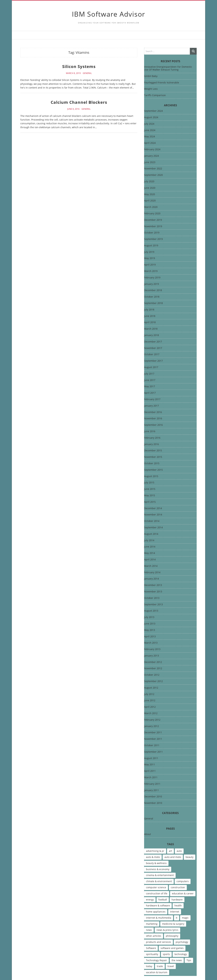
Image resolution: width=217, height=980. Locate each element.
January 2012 (151, 726)
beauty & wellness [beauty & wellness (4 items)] (156, 863)
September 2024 (153, 111)
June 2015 (150, 489)
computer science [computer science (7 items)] (156, 887)
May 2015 (150, 496)
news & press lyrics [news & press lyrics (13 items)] (167, 930)
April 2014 (150, 560)
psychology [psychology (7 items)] (182, 942)
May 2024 (150, 137)
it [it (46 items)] (177, 918)
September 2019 (153, 239)
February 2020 (152, 214)
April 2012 (150, 707)
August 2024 (151, 117)
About (147, 834)
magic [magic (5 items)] (185, 918)
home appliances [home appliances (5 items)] (156, 912)
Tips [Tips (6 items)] (189, 960)
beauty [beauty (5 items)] (190, 857)
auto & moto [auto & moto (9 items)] (153, 857)
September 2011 (153, 752)
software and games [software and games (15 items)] (172, 948)
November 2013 (153, 592)
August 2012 (151, 688)
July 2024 (149, 124)
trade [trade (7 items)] (160, 966)
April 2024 (150, 143)
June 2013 (150, 624)
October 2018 (152, 297)
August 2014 (151, 534)
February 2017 (152, 399)
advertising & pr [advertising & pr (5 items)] (155, 851)
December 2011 (153, 733)
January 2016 (151, 444)
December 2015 (153, 451)
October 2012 (152, 675)
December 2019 (153, 220)
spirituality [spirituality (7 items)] (152, 954)
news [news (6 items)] (149, 930)
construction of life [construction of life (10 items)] (157, 893)
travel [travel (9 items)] (171, 966)
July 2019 (149, 252)
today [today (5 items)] (149, 966)
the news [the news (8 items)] (177, 960)
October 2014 (152, 521)
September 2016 (153, 425)
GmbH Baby (151, 76)
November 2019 (153, 226)
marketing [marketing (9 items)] (152, 924)
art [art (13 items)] (170, 851)
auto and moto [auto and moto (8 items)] (173, 857)
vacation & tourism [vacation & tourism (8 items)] (157, 972)
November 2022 (153, 169)
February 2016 (152, 438)
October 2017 (152, 354)
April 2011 (150, 771)
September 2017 (153, 361)
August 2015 (151, 476)
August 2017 (151, 367)
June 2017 (150, 380)
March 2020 (151, 207)
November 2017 (153, 348)
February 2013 (152, 649)
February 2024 (152, 149)
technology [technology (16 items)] (181, 954)
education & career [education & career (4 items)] (183, 893)
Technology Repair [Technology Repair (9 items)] (156, 960)
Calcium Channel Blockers (79, 102)
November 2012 (153, 668)
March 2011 (151, 777)
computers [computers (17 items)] (183, 881)
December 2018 (153, 290)
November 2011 (153, 739)
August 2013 (151, 611)
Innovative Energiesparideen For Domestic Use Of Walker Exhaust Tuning (168, 68)
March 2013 (151, 643)
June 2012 (150, 700)
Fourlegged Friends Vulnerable (162, 82)
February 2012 (152, 720)
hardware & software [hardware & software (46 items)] (158, 905)
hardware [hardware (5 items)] (177, 900)
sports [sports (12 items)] (166, 954)
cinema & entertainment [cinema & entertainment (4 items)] (160, 875)
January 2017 (151, 406)
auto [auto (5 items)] (179, 851)
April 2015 (150, 502)
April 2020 (150, 201)
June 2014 (150, 547)
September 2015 (153, 470)
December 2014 (153, 508)
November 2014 (153, 515)
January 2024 (151, 156)
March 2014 (151, 566)
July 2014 (149, 540)
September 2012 (153, 681)
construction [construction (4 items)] (178, 887)
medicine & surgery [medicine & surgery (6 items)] (173, 924)
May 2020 (150, 194)
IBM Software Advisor (108, 14)
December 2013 (153, 585)
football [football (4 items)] (163, 900)
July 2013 (149, 617)
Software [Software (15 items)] (151, 948)
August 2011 (151, 758)
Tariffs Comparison (155, 95)
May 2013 (150, 630)
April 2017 (150, 393)
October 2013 (152, 598)
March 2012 (151, 713)
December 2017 (153, 342)
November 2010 (153, 803)
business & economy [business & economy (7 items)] (158, 869)
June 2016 (150, 431)
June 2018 (150, 316)
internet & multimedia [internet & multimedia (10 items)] (159, 918)
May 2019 (150, 258)
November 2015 (153, 457)
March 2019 (151, 271)
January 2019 (151, 284)
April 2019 (150, 265)
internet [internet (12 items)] (175, 912)
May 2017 (150, 386)
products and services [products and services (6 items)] (159, 942)
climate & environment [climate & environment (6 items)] (159, 881)
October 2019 (152, 233)
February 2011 (152, 784)
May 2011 (150, 765)
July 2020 (149, 182)
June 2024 (150, 130)
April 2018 (150, 322)
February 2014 (152, 572)
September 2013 (153, 605)
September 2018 (153, 303)
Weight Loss (151, 89)
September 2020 (153, 175)
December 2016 (153, 412)
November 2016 (153, 419)
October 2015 (152, 463)
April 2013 (150, 637)
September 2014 (153, 528)
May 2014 (150, 553)
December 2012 (153, 662)
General (87, 73)
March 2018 (151, 329)
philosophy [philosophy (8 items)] (172, 936)
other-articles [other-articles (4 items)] (154, 936)
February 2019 (152, 278)
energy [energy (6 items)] (150, 900)
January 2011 (151, 790)
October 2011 (152, 745)
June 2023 (150, 162)
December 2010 (153, 797)
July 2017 (149, 374)
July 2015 (149, 483)
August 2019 (151, 246)
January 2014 (151, 579)
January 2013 (151, 656)
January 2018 (151, 335)
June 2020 (150, 188)
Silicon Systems (79, 66)
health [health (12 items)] (178, 905)
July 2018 (149, 310)
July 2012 (149, 694)
